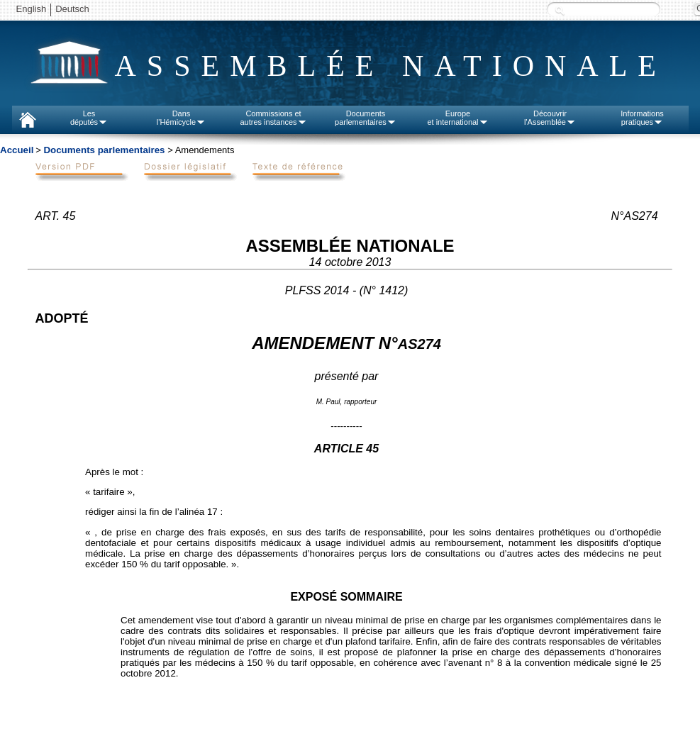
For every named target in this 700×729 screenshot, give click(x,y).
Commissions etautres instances (273, 118)
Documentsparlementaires (366, 118)
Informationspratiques (642, 118)
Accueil (17, 150)
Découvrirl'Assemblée (550, 118)
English (32, 9)
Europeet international (457, 118)
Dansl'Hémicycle (181, 118)
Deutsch (72, 9)
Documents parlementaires (104, 150)
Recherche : (560, 10)
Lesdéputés (89, 118)
